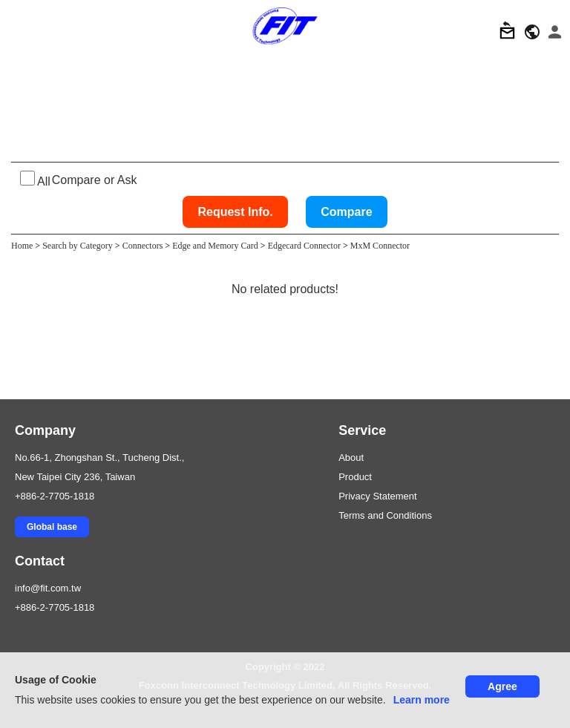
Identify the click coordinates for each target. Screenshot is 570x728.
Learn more (422, 700)
